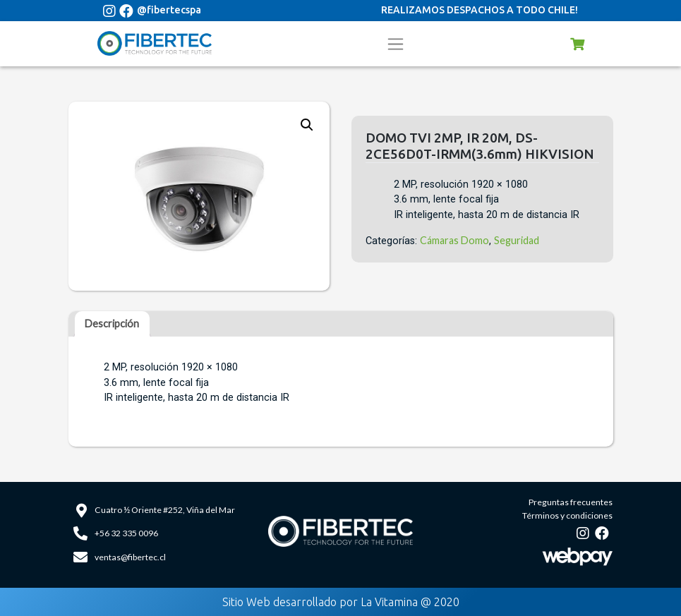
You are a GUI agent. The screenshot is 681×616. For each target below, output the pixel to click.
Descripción (112, 324)
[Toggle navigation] (396, 44)
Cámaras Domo (454, 240)
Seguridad (517, 240)
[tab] (112, 324)
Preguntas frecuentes (571, 502)
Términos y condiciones (567, 515)
